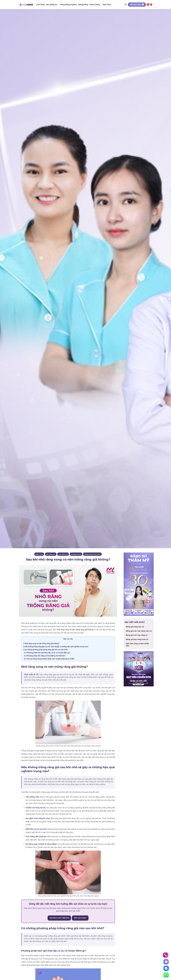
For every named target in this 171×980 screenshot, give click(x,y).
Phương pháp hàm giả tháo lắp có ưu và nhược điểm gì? (47, 653)
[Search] (126, 5)
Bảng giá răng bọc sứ (135, 627)
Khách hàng (95, 5)
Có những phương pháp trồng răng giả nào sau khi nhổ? (45, 650)
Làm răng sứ (63, 554)
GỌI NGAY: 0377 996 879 (59, 918)
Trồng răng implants (92, 554)
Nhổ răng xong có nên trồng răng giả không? (41, 643)
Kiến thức (108, 5)
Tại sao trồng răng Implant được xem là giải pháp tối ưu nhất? (49, 659)
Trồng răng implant (68, 5)
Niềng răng (83, 5)
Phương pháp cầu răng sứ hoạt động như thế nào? (45, 656)
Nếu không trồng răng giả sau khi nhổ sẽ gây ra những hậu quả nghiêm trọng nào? (56, 646)
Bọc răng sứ (52, 5)
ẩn (72, 639)
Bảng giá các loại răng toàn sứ (139, 631)
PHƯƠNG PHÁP (76, 554)
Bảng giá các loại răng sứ (137, 635)
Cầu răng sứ (51, 554)
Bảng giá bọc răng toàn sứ (137, 639)
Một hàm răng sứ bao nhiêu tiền (137, 645)
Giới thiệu (41, 5)
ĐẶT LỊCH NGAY (80, 918)
